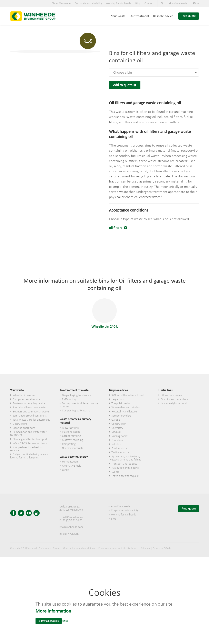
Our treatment (139, 16)
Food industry (119, 449)
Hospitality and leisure (124, 412)
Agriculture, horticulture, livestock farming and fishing (125, 458)
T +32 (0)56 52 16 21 (71, 517)
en (196, 4)
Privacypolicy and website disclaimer (118, 548)
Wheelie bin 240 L (105, 314)
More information (53, 611)
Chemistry (117, 428)
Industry (116, 444)
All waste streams (171, 395)
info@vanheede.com (71, 527)
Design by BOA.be (162, 548)
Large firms (118, 399)
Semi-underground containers (30, 416)
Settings (65, 621)
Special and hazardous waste (29, 408)
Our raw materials (72, 448)
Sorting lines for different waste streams (79, 405)
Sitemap (146, 548)
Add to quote (123, 85)
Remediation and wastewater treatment (28, 434)
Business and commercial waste (31, 412)
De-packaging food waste (77, 395)
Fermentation (70, 462)
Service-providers (121, 416)
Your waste (118, 16)
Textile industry (120, 453)
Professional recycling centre (29, 404)
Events (115, 472)
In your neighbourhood (174, 404)
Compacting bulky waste (76, 411)
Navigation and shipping (125, 468)
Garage (116, 420)
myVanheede (178, 4)
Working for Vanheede (119, 4)
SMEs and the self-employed (127, 395)
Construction (119, 424)
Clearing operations (24, 428)
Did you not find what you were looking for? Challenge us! (29, 456)
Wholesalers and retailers (126, 408)
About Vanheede (61, 4)
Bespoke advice (163, 16)
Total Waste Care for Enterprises (31, 420)
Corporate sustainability (88, 4)
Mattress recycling (73, 440)
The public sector (121, 404)
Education (117, 440)
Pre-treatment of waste (74, 390)
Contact (149, 4)
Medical (116, 432)
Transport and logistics (124, 464)
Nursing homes (120, 436)
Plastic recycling (71, 432)
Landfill (66, 470)
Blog (138, 4)
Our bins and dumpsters (174, 399)
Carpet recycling (71, 436)
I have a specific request (125, 476)
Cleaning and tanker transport (30, 439)
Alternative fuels (71, 466)
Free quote (189, 16)
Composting (69, 444)
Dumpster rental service (26, 399)
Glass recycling (70, 428)
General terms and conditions (79, 548)
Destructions (20, 424)
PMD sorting (69, 399)
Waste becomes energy (74, 457)
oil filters (116, 228)
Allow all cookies (49, 621)
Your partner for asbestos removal (26, 449)
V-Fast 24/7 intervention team (30, 443)
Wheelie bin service (24, 395)
